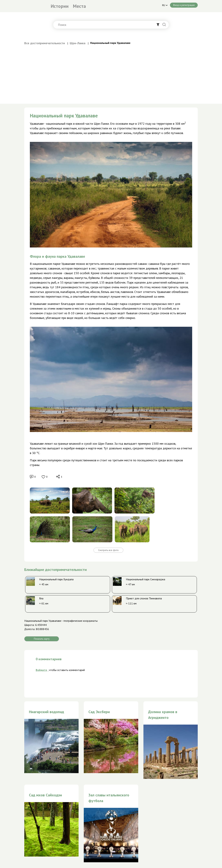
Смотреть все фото (108, 550)
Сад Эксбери (99, 712)
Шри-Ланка (78, 43)
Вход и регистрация (184, 5)
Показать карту (42, 639)
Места (79, 6)
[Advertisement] (111, 71)
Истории (60, 6)
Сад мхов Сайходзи (45, 795)
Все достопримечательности (45, 43)
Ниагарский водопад (46, 712)
